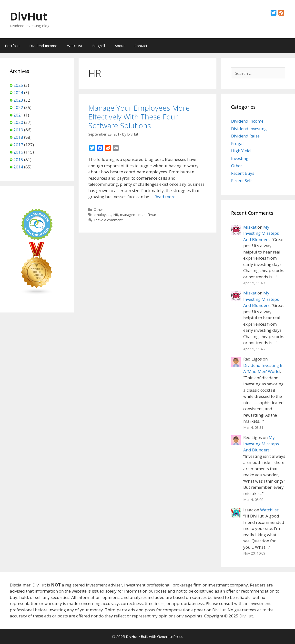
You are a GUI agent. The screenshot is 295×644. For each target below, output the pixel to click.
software (151, 215)
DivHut (29, 16)
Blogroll (99, 46)
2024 (18, 93)
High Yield (241, 151)
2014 (18, 167)
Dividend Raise (245, 136)
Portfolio (12, 46)
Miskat (250, 227)
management (131, 215)
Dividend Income (43, 46)
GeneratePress (170, 636)
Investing (240, 158)
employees (102, 215)
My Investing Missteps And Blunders (261, 233)
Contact (141, 46)
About (120, 46)
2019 (18, 130)
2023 (18, 100)
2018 (18, 137)
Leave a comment (108, 220)
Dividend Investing (249, 129)
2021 (18, 115)
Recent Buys (243, 173)
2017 (18, 145)
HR (116, 215)
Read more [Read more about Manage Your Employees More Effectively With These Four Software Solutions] (165, 197)
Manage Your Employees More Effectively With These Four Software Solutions (139, 117)
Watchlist (75, 46)
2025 (18, 85)
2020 (18, 122)
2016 (18, 152)
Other (98, 210)
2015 (18, 160)
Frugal (237, 143)
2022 (18, 107)
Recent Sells (242, 181)
